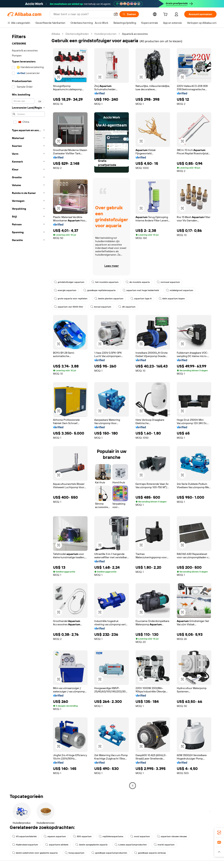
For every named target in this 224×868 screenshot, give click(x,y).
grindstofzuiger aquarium (69, 282)
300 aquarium (82, 836)
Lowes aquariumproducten (131, 845)
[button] (116, 14)
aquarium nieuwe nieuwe (172, 836)
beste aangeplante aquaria (91, 845)
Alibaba (56, 34)
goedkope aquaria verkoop (150, 853)
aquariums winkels (57, 845)
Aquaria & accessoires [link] (135, 34)
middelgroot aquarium (180, 290)
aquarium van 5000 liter (69, 307)
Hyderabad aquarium (25, 845)
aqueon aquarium (55, 836)
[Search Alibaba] (82, 14)
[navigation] (28, 410)
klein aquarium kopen (172, 299)
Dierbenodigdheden (77, 34)
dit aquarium (127, 307)
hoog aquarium (75, 853)
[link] (219, 833)
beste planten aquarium (109, 299)
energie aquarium (65, 290)
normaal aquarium (168, 282)
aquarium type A (141, 299)
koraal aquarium (101, 307)
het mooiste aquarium (105, 282)
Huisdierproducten (105, 34)
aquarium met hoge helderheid (141, 290)
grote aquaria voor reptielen (71, 299)
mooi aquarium (140, 836)
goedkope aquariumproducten (109, 853)
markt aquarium (164, 845)
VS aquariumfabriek (24, 836)
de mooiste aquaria (138, 282)
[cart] (166, 15)
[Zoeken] (129, 14)
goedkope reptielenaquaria (99, 290)
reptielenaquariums (111, 836)
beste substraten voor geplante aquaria (35, 853)
